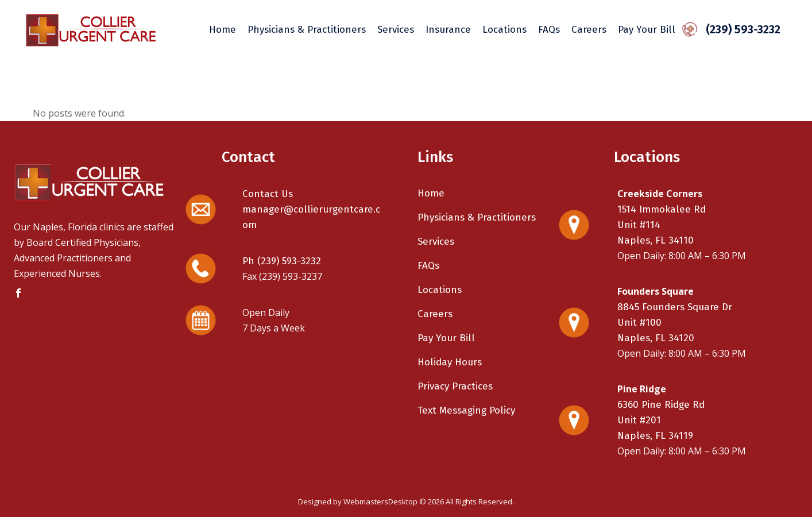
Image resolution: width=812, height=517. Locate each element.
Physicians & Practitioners (477, 217)
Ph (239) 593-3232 (282, 261)
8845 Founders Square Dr (675, 307)
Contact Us (268, 194)
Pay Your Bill (446, 338)
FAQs (428, 266)
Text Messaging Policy (466, 410)
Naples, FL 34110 (656, 240)
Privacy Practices (455, 386)
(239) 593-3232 (739, 29)
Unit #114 (639, 225)
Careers (435, 314)
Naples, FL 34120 (656, 338)
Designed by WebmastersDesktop (358, 501)
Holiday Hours (450, 362)
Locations (440, 290)
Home (431, 193)
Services (436, 242)
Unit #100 (639, 323)
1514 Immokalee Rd (662, 209)
